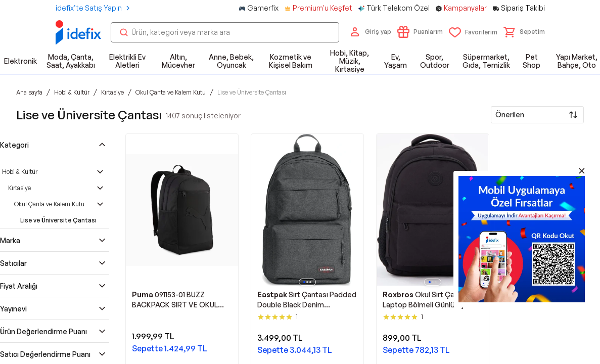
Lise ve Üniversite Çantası (58, 220)
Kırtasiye (19, 188)
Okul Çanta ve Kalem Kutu (49, 204)
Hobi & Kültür (20, 172)
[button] (524, 32)
